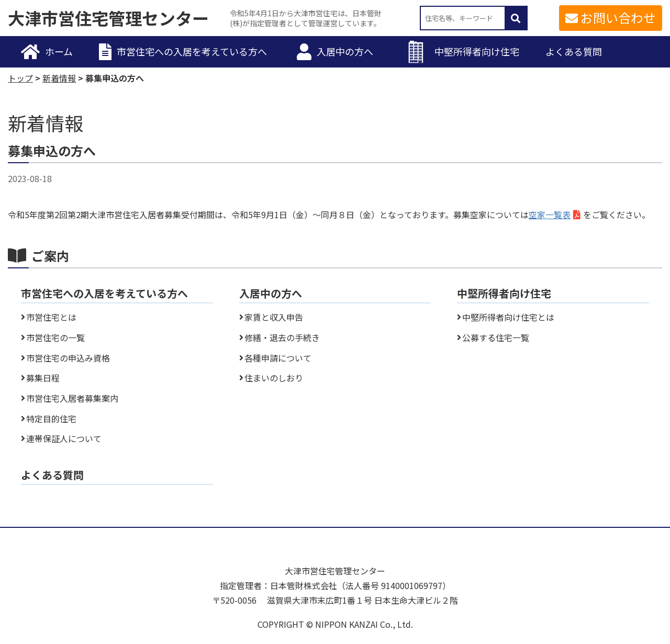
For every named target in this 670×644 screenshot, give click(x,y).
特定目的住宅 (51, 419)
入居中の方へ (345, 51)
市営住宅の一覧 (55, 337)
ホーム (59, 51)
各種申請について (278, 358)
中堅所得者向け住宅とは (508, 317)
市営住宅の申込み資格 (68, 358)
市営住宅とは (51, 317)
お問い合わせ (618, 18)
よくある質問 (574, 51)
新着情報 (59, 78)
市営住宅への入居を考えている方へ (192, 51)
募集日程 (43, 378)
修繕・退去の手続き (282, 337)
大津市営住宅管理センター (108, 18)
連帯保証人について (64, 438)
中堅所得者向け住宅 (477, 51)
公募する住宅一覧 (496, 337)
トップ (20, 78)
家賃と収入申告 (274, 317)
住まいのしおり (274, 378)
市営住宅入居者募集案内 (72, 398)
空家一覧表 (550, 214)
